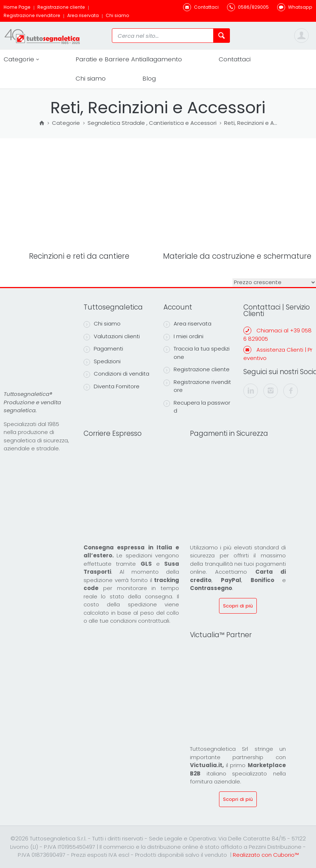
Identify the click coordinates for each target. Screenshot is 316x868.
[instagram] (271, 391)
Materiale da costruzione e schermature (237, 256)
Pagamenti (103, 349)
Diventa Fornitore (112, 386)
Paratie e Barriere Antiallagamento (129, 59)
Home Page (17, 7)
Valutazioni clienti (112, 336)
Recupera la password (197, 407)
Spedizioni (102, 361)
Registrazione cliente (61, 7)
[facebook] (291, 391)
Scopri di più (238, 606)
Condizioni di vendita (116, 374)
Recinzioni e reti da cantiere (79, 256)
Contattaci (235, 59)
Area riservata (83, 15)
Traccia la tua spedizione (197, 353)
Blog (149, 78)
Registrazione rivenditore (32, 15)
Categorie (21, 59)
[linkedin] (251, 391)
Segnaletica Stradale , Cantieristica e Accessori (152, 123)
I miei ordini (183, 336)
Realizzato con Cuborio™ (266, 855)
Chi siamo (118, 15)
